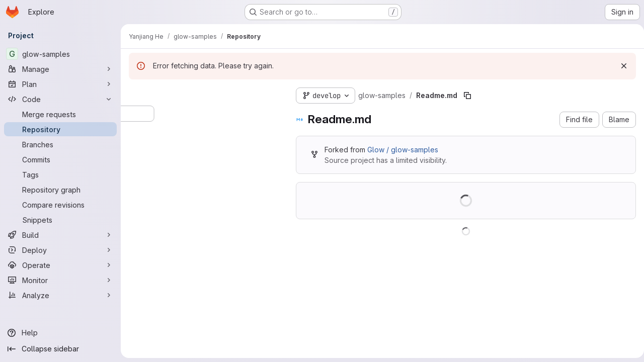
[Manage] (60, 69)
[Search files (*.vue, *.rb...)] (204, 114)
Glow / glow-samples (403, 150)
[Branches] (60, 144)
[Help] (60, 333)
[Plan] (60, 84)
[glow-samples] (60, 54)
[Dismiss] (620, 66)
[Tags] (60, 174)
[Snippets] (60, 220)
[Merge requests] (60, 114)
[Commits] (60, 159)
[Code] (60, 99)
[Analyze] (60, 295)
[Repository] (60, 129)
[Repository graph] (60, 190)
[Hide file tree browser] (137, 94)
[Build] (60, 235)
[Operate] (60, 265)
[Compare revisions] (60, 205)
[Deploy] (60, 250)
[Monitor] (60, 280)
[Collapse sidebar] (60, 349)
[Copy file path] (467, 96)
